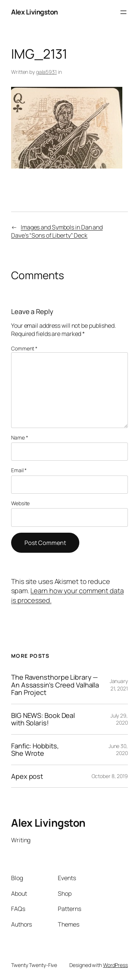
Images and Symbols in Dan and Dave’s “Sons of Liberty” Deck (57, 231)
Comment (24, 348)
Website (20, 503)
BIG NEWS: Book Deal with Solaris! (43, 719)
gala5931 (46, 72)
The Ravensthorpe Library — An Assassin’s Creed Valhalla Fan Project (55, 685)
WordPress (115, 965)
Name (19, 437)
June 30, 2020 (118, 750)
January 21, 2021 (119, 685)
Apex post (27, 776)
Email (19, 470)
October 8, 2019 (110, 776)
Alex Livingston (34, 12)
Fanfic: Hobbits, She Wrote (35, 750)
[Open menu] (123, 12)
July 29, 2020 (119, 719)
